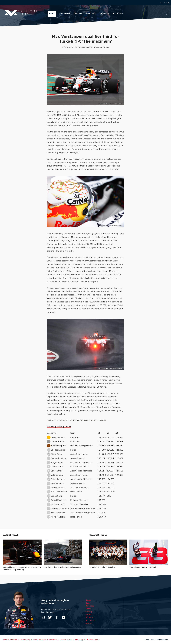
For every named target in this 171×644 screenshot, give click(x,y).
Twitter (50, 617)
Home (88, 600)
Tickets (118, 14)
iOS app (79, 640)
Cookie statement (40, 640)
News (52, 14)
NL (161, 3)
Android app (92, 640)
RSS (70, 640)
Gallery (91, 14)
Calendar (65, 14)
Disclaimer (53, 640)
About (79, 14)
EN (168, 3)
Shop (104, 14)
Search (165, 13)
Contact (63, 640)
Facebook (57, 617)
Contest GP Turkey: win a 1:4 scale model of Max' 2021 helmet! (76, 420)
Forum (89, 615)
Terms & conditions (10, 640)
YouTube (63, 617)
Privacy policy (25, 640)
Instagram (43, 617)
